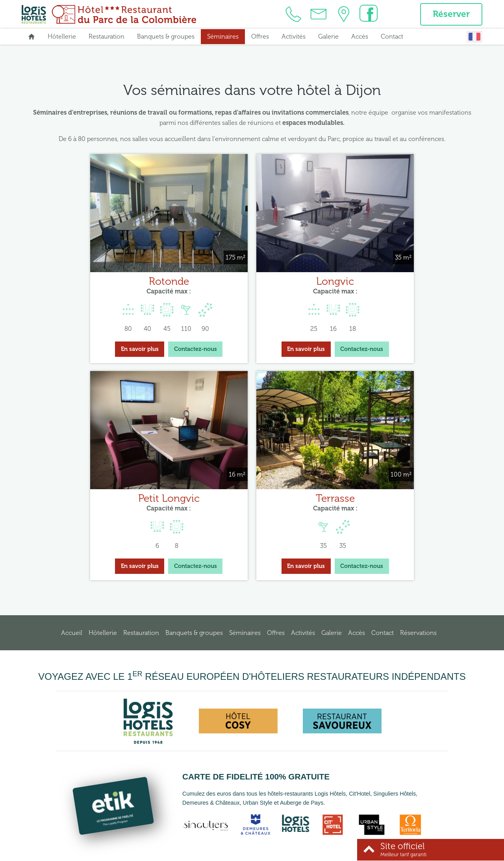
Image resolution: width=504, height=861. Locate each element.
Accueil (72, 612)
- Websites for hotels (341, 853)
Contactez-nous (126, 340)
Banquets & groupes (166, 38)
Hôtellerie (62, 38)
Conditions (292, 853)
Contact (392, 38)
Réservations (418, 612)
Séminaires (223, 38)
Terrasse (252, 478)
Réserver (450, 15)
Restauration (107, 38)
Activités (294, 38)
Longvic (252, 272)
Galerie (328, 38)
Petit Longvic (404, 272)
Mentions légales (256, 853)
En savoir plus (70, 340)
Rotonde (100, 272)
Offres (260, 38)
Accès (360, 38)
